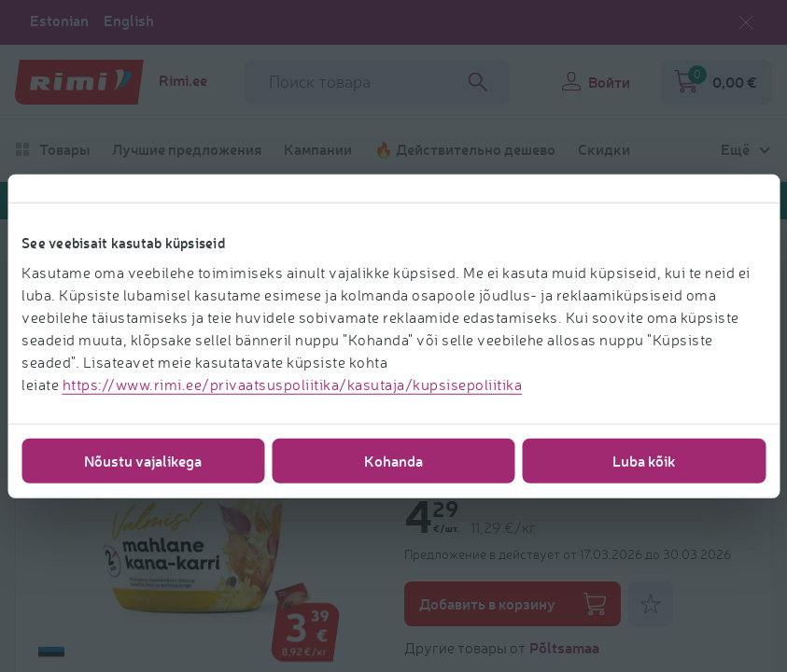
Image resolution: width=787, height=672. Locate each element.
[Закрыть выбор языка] (746, 22)
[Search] (478, 82)
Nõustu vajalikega (143, 460)
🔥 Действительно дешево (465, 149)
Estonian (59, 21)
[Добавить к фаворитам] (651, 604)
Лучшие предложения (187, 149)
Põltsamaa (564, 647)
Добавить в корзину (513, 604)
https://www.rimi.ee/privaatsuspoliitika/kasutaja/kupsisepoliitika (293, 384)
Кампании (318, 149)
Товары (52, 149)
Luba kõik (644, 460)
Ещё (735, 149)
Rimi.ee (183, 80)
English (129, 21)
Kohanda (393, 460)
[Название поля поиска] (377, 82)
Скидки (604, 149)
